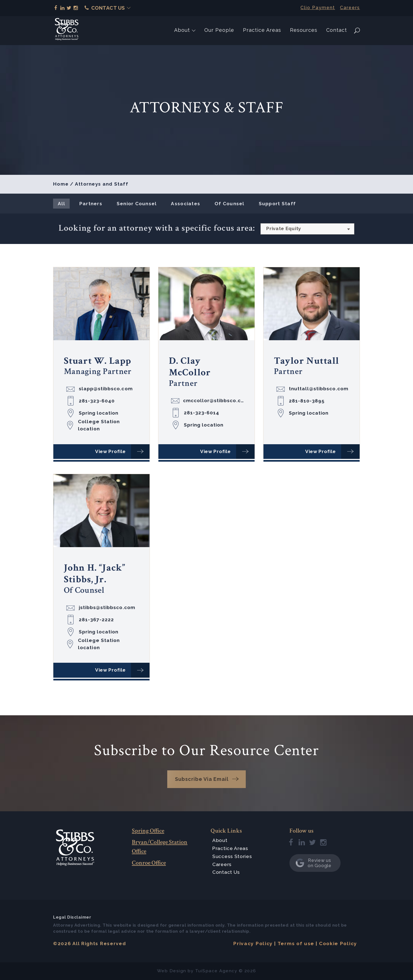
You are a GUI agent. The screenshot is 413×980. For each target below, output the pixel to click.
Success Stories (232, 856)
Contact (337, 30)
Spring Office (148, 831)
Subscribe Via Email (202, 779)
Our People (219, 30)
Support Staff (277, 204)
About (182, 30)
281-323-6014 (202, 413)
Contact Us (105, 8)
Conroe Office (149, 863)
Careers (350, 8)
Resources (304, 30)
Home (61, 184)
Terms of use (296, 943)
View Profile (110, 452)
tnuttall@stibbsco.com (319, 389)
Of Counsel (229, 204)
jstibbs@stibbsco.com (107, 607)
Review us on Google (313, 863)
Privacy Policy (253, 943)
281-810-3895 (307, 401)
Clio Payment (318, 8)
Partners (91, 204)
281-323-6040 (97, 401)
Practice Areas (262, 30)
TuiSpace (206, 971)
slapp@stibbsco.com (106, 389)
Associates (185, 204)
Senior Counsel (137, 204)
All (61, 204)
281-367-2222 (96, 620)
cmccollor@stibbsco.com (214, 401)
